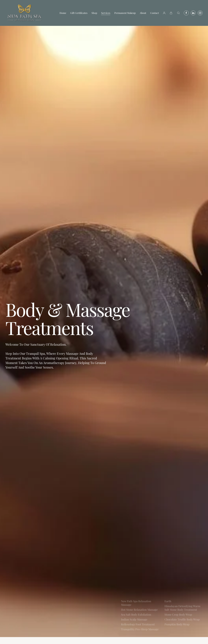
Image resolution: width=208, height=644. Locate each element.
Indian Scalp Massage (134, 619)
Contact (155, 13)
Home (63, 13)
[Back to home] (24, 13)
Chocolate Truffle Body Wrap (182, 619)
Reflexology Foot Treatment (138, 624)
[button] (171, 13)
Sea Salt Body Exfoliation (136, 614)
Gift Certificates (79, 13)
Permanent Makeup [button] (125, 13)
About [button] (143, 13)
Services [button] (106, 13)
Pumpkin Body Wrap (177, 624)
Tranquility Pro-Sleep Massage (140, 629)
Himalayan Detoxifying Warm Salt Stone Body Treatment (182, 608)
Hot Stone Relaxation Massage (139, 610)
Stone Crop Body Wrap (178, 614)
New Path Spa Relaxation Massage (136, 603)
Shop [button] (94, 13)
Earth (168, 601)
